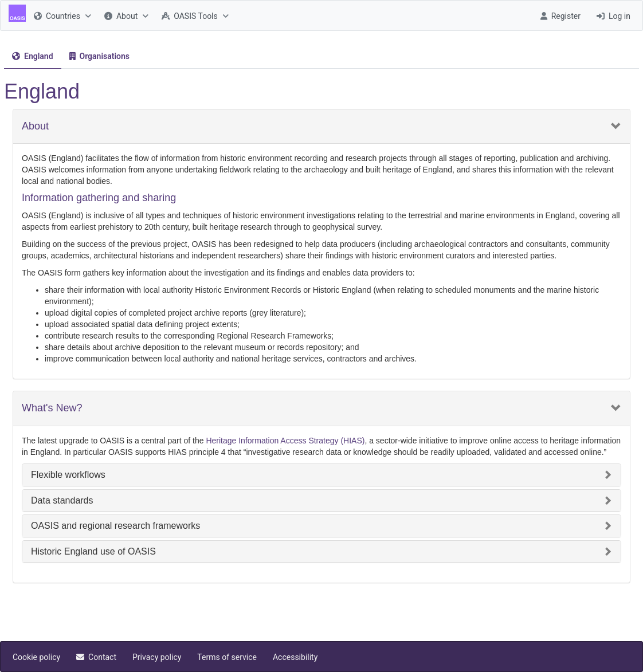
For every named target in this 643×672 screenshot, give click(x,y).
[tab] (33, 56)
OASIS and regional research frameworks (115, 526)
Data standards (62, 500)
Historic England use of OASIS (93, 551)
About (35, 126)
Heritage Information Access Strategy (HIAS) (285, 441)
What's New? (52, 408)
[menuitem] (61, 15)
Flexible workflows (68, 475)
